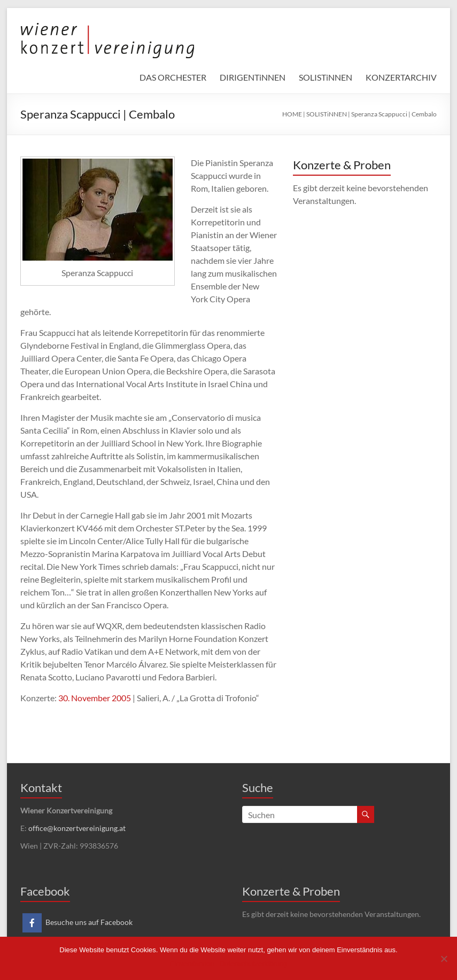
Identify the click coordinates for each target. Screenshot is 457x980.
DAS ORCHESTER (173, 77)
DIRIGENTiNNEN (253, 77)
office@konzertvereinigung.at (77, 828)
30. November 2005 (95, 698)
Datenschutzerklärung (253, 964)
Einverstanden (192, 964)
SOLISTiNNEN (326, 77)
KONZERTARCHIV (401, 77)
